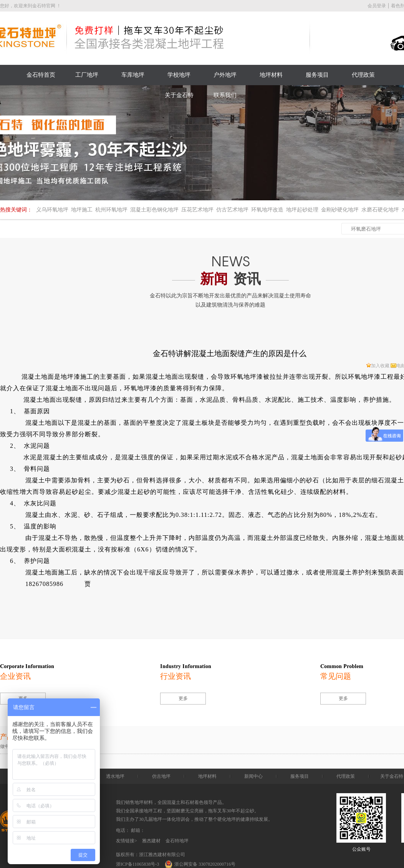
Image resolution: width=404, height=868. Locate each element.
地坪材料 (271, 75)
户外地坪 (225, 75)
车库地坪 (133, 75)
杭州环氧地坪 (111, 210)
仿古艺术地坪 (232, 210)
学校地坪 (179, 75)
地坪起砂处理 (302, 210)
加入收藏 (378, 366)
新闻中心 (253, 776)
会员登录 (377, 6)
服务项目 (317, 75)
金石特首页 (41, 75)
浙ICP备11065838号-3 (137, 864)
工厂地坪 (87, 75)
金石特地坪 (177, 841)
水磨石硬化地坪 (380, 210)
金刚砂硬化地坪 (340, 210)
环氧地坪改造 (267, 210)
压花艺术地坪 (197, 210)
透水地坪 (115, 776)
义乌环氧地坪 (52, 210)
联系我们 (225, 95)
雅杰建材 (151, 841)
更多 (183, 698)
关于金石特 (179, 95)
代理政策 (363, 75)
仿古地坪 (161, 776)
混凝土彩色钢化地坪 (154, 210)
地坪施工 (82, 210)
